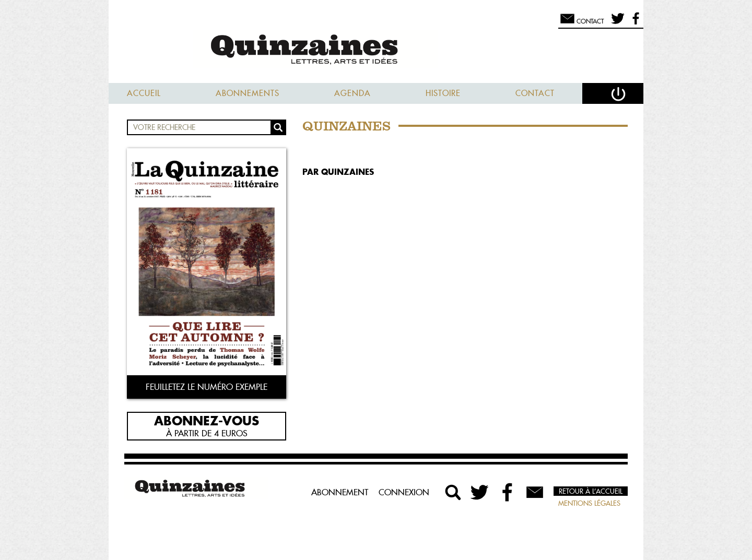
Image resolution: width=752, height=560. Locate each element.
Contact (535, 93)
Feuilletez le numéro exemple (207, 387)
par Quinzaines (338, 172)
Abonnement (340, 492)
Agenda (352, 93)
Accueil (144, 93)
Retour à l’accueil (591, 491)
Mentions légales (589, 503)
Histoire (443, 93)
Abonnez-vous (207, 420)
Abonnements (248, 93)
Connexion (404, 492)
